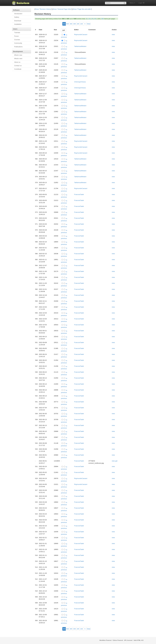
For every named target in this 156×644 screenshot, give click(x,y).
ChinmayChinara (80, 82)
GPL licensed (128, 640)
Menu (132, 3)
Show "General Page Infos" (62, 9)
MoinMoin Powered (105, 640)
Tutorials (17, 33)
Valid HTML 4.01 (138, 640)
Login (140, 3)
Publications (18, 47)
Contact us (18, 66)
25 (92, 19)
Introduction (18, 14)
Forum (17, 36)
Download (18, 21)
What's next (18, 59)
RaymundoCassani (81, 35)
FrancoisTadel (79, 194)
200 (103, 19)
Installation (18, 24)
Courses (17, 40)
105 (81, 24)
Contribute (18, 69)
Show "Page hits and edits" (82, 9)
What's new (18, 55)
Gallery (17, 17)
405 (71, 24)
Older (89, 24)
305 (74, 24)
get (116, 461)
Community (18, 43)
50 (95, 19)
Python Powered (118, 640)
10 (89, 19)
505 (68, 24)
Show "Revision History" (43, 9)
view (113, 35)
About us (17, 62)
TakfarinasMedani (80, 46)
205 (78, 24)
